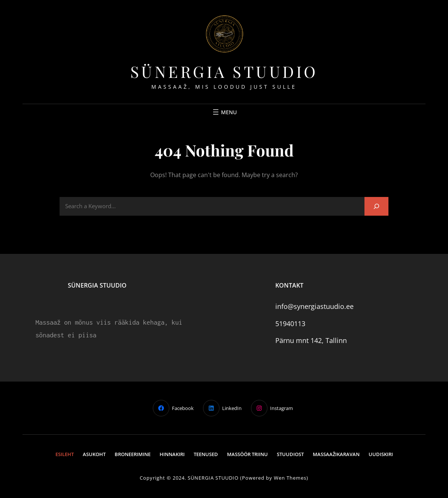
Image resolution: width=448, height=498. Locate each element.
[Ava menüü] (224, 112)
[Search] (376, 206)
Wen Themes (290, 478)
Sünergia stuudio (224, 72)
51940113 (290, 324)
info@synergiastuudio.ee (314, 306)
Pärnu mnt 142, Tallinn (311, 340)
